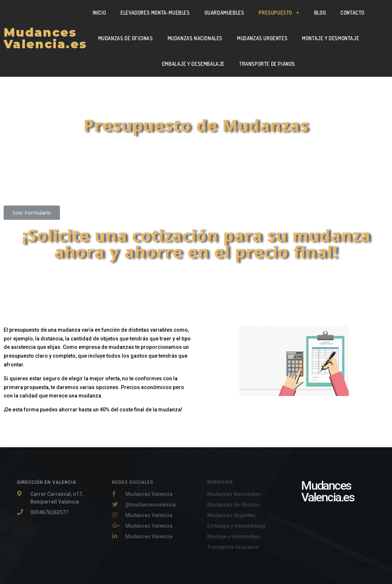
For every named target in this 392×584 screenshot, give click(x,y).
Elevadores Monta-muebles (155, 13)
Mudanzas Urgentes (262, 38)
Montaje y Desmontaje (331, 38)
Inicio (100, 13)
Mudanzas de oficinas (126, 38)
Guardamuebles (224, 13)
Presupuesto (279, 13)
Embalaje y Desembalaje (193, 64)
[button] (32, 213)
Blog (320, 13)
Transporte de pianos (267, 64)
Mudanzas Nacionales (195, 38)
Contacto (353, 13)
